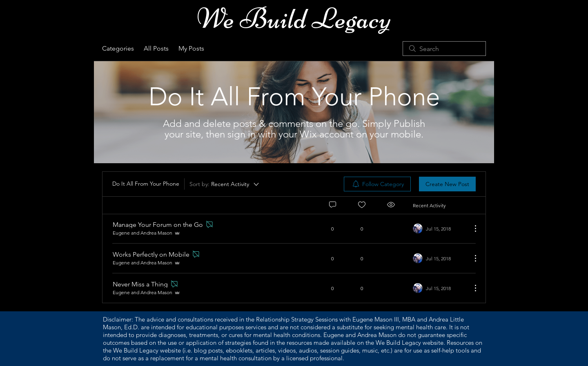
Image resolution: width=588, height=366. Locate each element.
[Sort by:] (225, 184)
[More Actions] (471, 228)
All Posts (156, 48)
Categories (118, 48)
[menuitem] (377, 184)
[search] (444, 49)
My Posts (191, 48)
